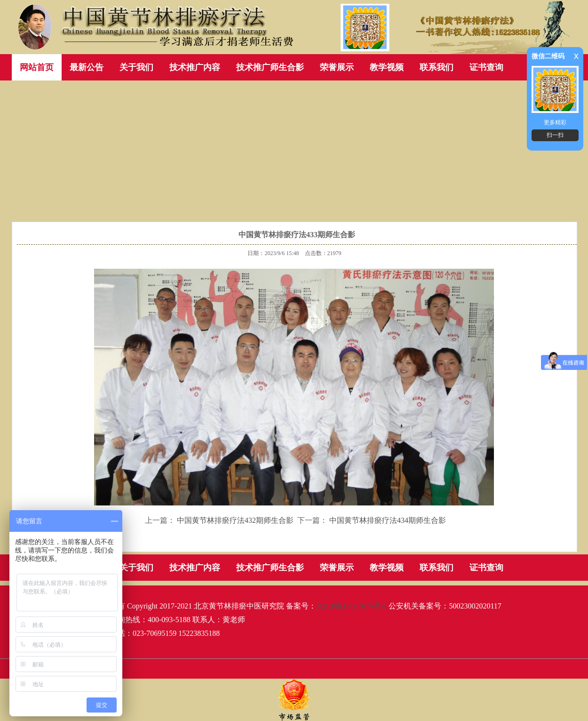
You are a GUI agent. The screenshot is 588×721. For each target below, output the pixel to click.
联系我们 (437, 67)
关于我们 (136, 67)
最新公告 (87, 67)
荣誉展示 (337, 67)
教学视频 (387, 67)
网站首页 (37, 67)
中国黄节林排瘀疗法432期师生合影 (235, 520)
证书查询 (486, 67)
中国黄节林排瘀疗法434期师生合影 (388, 520)
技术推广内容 (195, 67)
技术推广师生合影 (270, 67)
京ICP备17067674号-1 (351, 606)
